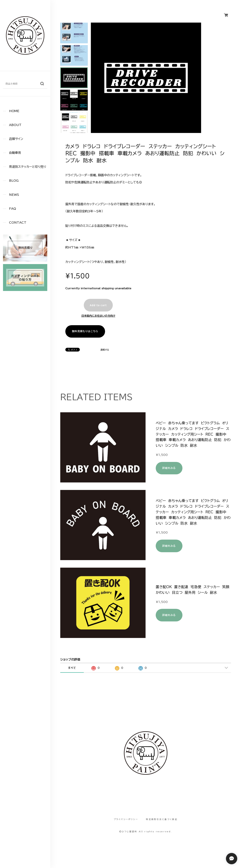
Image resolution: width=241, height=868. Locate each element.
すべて (72, 668)
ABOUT (15, 125)
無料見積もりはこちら (85, 331)
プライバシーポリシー (126, 819)
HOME (14, 111)
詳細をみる (169, 468)
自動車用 (15, 153)
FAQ (13, 209)
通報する (105, 350)
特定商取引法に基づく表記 (162, 819)
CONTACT (18, 223)
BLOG (14, 181)
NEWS (14, 195)
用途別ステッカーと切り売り (28, 167)
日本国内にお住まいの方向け (98, 316)
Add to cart (98, 305)
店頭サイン (16, 139)
